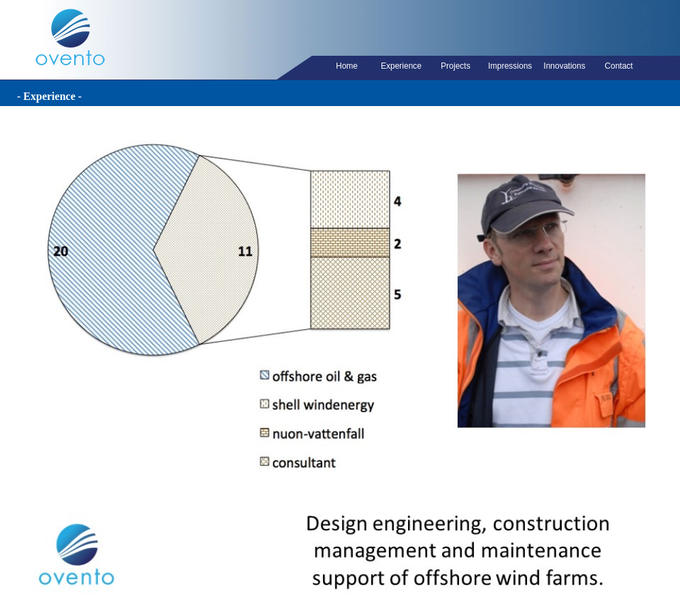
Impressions (510, 66)
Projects (455, 66)
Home (347, 66)
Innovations (564, 66)
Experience (401, 66)
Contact (618, 66)
